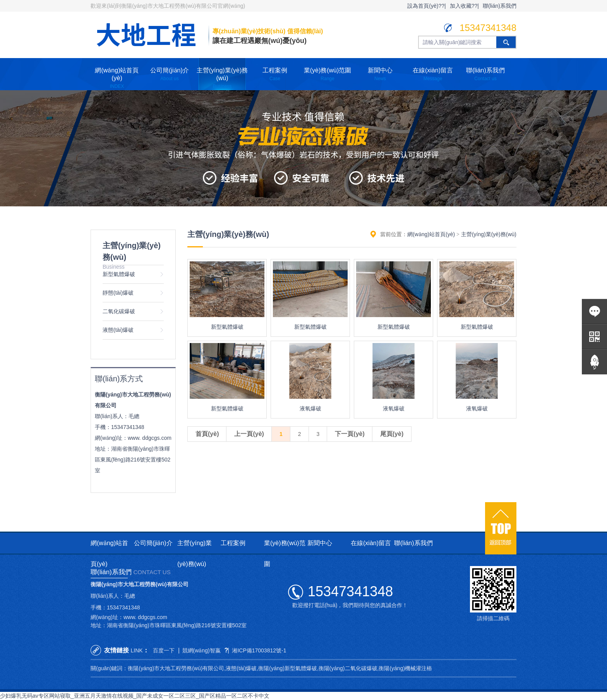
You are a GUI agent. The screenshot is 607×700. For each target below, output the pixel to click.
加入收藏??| (464, 6)
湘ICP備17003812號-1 (259, 650)
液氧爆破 (310, 408)
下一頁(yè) (350, 434)
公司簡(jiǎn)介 (170, 74)
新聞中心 (380, 74)
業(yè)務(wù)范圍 (328, 74)
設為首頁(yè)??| (426, 6)
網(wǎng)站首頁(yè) (117, 78)
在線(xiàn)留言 (433, 74)
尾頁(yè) (392, 434)
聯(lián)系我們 (500, 6)
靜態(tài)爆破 (118, 293)
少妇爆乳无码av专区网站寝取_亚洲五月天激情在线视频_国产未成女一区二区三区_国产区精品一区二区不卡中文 (135, 696)
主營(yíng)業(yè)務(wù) (222, 78)
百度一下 (164, 650)
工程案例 (275, 74)
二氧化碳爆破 (119, 311)
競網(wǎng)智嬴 (201, 650)
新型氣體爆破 (119, 274)
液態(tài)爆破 (118, 330)
